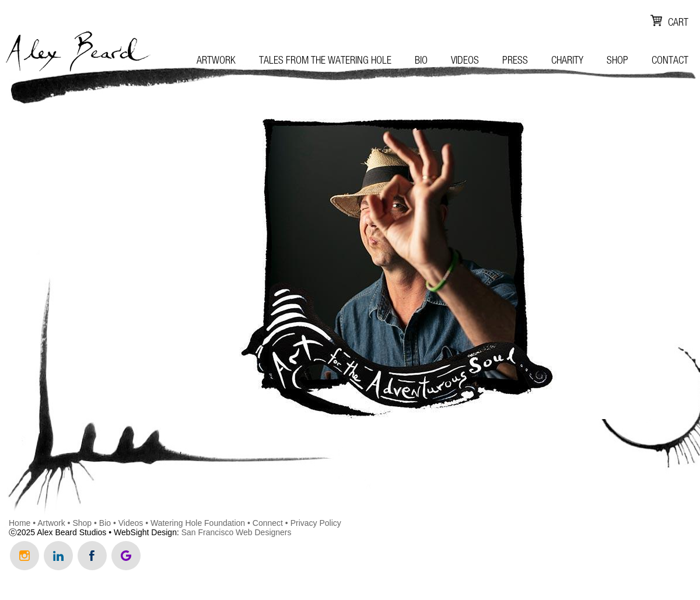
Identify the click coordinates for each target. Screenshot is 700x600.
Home (20, 523)
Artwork (216, 60)
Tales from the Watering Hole (325, 60)
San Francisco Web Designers (237, 532)
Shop (617, 60)
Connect (268, 523)
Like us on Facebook (92, 556)
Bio (421, 60)
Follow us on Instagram (24, 556)
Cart (678, 22)
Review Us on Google (126, 556)
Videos (465, 60)
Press (515, 60)
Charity (567, 60)
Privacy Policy (316, 523)
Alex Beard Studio (78, 54)
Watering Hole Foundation (198, 523)
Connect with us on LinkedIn (58, 556)
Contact (670, 60)
